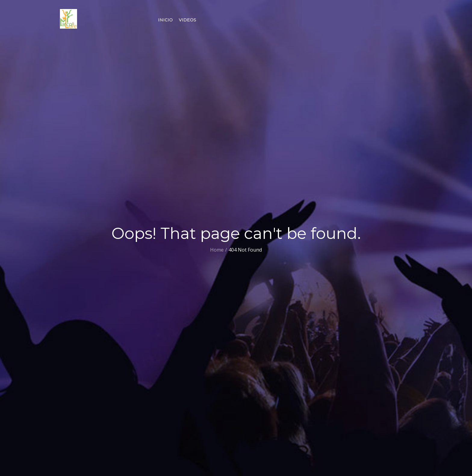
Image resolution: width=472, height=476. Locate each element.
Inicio (165, 20)
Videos (188, 20)
